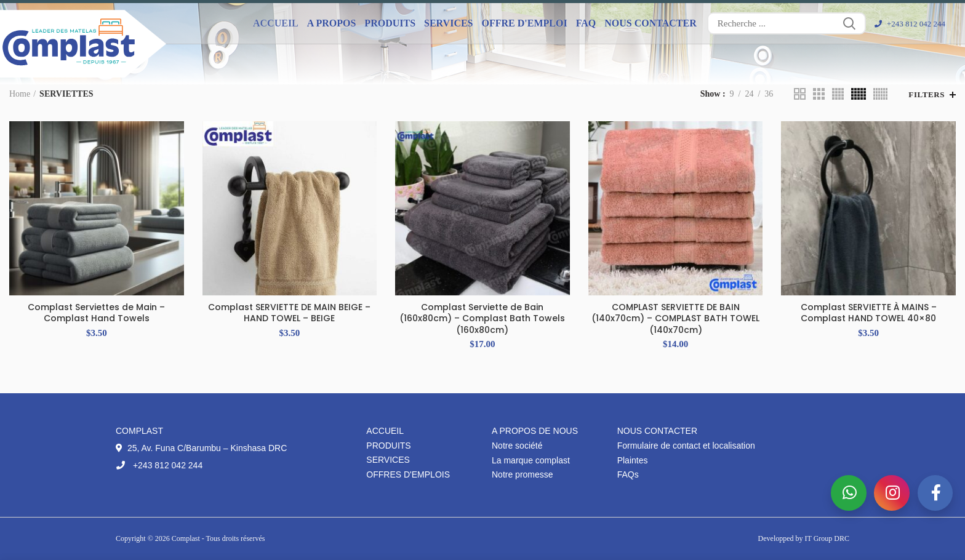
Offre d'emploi (525, 23)
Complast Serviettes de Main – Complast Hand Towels (96, 313)
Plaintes (633, 460)
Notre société (517, 446)
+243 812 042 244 (910, 24)
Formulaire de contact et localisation (686, 446)
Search (849, 23)
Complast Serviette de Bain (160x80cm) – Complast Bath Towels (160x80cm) (482, 318)
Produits (388, 446)
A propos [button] (332, 23)
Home (20, 94)
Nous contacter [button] (651, 23)
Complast (187, 538)
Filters (927, 94)
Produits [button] (390, 23)
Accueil (276, 23)
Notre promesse (523, 474)
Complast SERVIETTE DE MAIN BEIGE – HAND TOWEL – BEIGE (289, 313)
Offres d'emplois (408, 474)
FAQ (586, 23)
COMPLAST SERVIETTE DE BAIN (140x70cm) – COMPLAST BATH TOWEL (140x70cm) (675, 318)
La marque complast (531, 460)
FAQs (628, 474)
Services (388, 460)
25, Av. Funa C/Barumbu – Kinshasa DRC (201, 448)
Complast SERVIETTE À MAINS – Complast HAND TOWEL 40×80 (869, 313)
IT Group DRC (827, 538)
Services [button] (448, 23)
